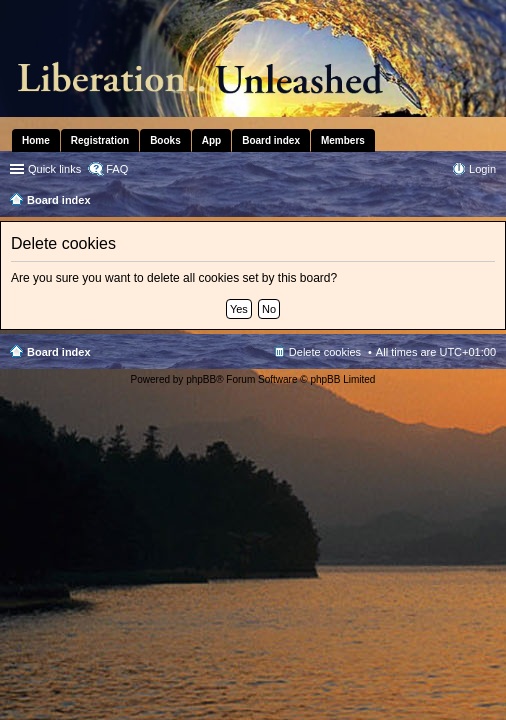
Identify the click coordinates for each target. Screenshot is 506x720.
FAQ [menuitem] (117, 169)
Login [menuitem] (482, 169)
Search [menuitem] (488, 202)
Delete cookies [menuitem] (325, 352)
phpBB (201, 379)
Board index (59, 352)
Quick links (54, 169)
